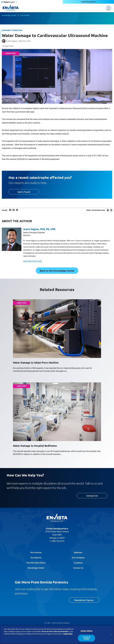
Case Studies (25, 15)
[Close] (111, 635)
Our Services (36, 552)
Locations (78, 563)
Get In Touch (24, 192)
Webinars (78, 552)
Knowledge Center (9, 15)
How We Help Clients (36, 563)
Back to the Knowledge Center (57, 271)
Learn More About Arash (33, 261)
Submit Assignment (88, 2)
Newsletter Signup (84, 600)
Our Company (78, 557)
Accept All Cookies (86, 638)
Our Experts (36, 557)
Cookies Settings (86, 631)
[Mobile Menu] (108, 8)
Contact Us (92, 496)
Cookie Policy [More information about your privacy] (68, 634)
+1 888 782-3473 (57, 541)
